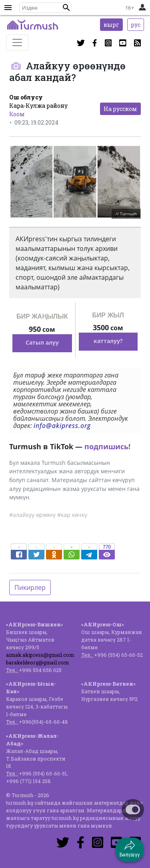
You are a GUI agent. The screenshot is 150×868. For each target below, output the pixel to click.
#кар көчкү (72, 515)
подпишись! (107, 446)
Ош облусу (26, 97)
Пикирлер (30, 587)
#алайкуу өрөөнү (32, 515)
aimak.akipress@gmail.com (40, 655)
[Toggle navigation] (17, 42)
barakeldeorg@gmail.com (37, 662)
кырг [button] (111, 25)
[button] (66, 8)
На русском (120, 109)
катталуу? (108, 341)
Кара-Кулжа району (38, 106)
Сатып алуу (42, 342)
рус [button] (136, 25)
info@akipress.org (62, 426)
